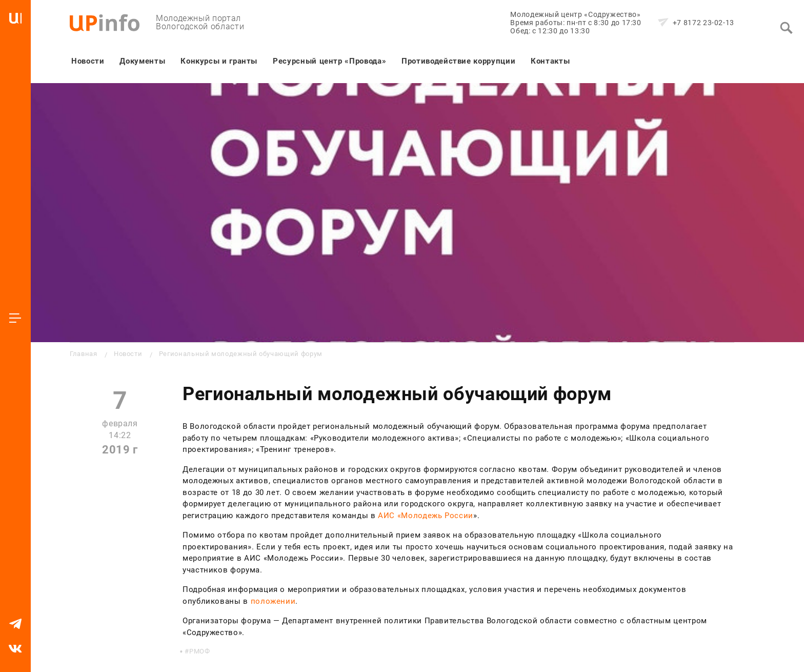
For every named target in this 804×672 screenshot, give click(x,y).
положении (273, 601)
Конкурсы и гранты (219, 61)
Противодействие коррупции (458, 61)
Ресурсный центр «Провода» (329, 61)
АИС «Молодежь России (426, 516)
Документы (142, 61)
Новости (88, 61)
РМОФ (200, 651)
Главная (83, 354)
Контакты (550, 61)
